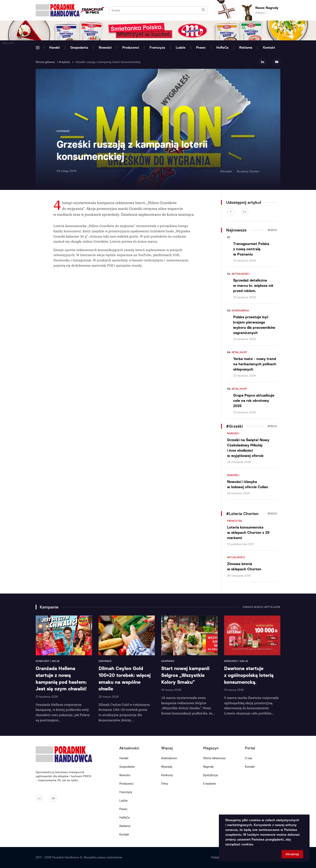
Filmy (165, 784)
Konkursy (167, 775)
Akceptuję (292, 854)
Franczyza (157, 48)
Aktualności (241, 274)
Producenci (131, 48)
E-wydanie (209, 784)
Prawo (201, 48)
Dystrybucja (210, 775)
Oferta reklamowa (214, 758)
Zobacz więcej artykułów (261, 607)
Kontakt (269, 48)
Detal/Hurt (239, 352)
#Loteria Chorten (248, 171)
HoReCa (222, 48)
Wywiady (167, 767)
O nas (248, 758)
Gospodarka (79, 48)
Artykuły (64, 62)
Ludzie (181, 48)
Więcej (272, 230)
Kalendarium (169, 758)
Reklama (246, 48)
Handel (54, 48)
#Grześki (226, 171)
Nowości (105, 48)
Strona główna (45, 62)
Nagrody (208, 767)
